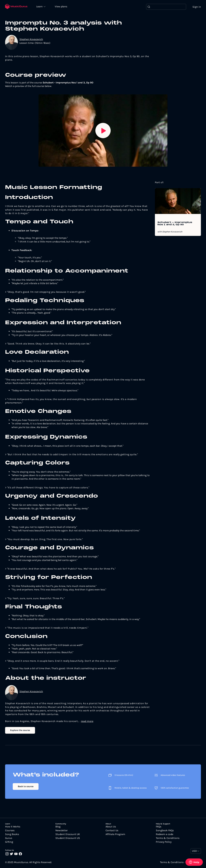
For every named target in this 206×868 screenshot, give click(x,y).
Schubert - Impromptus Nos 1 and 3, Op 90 (175, 224)
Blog (58, 827)
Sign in (197, 7)
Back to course (26, 786)
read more (87, 721)
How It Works (13, 827)
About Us (111, 827)
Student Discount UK (68, 834)
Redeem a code (165, 834)
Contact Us (112, 831)
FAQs (159, 827)
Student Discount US (68, 838)
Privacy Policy (164, 842)
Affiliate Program (115, 834)
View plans (61, 7)
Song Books (12, 834)
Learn (40, 6)
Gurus (9, 838)
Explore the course (20, 730)
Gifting (9, 842)
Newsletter (62, 831)
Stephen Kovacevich (31, 39)
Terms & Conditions (168, 838)
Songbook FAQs (165, 831)
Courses (10, 831)
